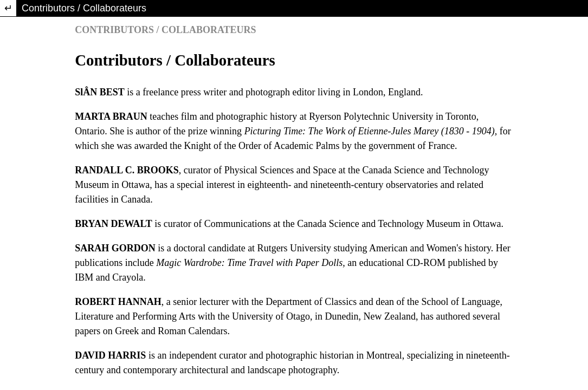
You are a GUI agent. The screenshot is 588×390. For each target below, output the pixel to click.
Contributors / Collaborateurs (84, 8)
